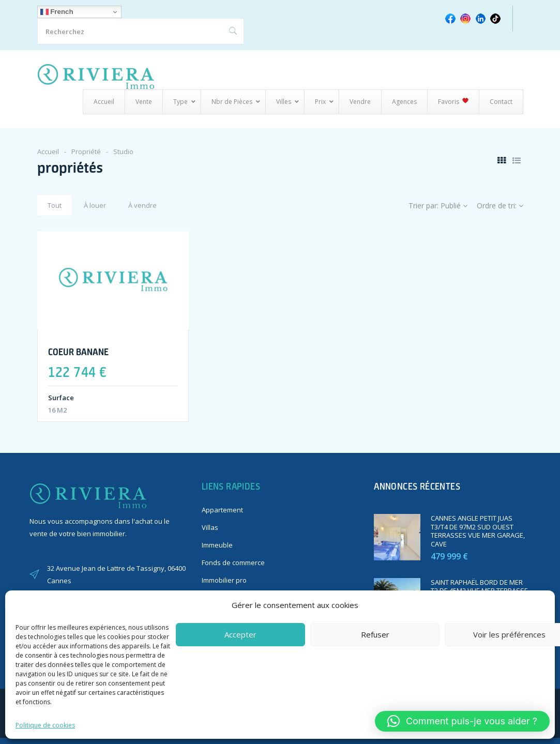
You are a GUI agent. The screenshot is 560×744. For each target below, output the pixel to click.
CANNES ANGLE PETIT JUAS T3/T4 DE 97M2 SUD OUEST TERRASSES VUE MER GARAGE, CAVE (478, 531)
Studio (123, 151)
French (57, 12)
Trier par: (438, 206)
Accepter (240, 634)
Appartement (222, 510)
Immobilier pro (224, 580)
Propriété (86, 151)
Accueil (48, 151)
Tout (55, 205)
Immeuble (217, 545)
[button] (462, 721)
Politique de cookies (45, 725)
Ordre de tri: (500, 206)
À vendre (142, 205)
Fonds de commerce (233, 563)
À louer (95, 205)
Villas (210, 527)
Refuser (375, 634)
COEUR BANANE (78, 352)
